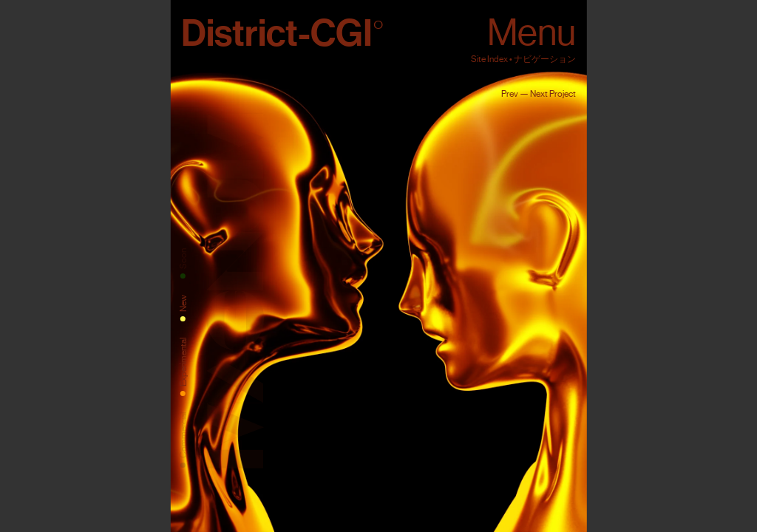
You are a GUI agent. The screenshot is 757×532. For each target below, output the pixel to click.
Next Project (553, 94)
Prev (510, 94)
